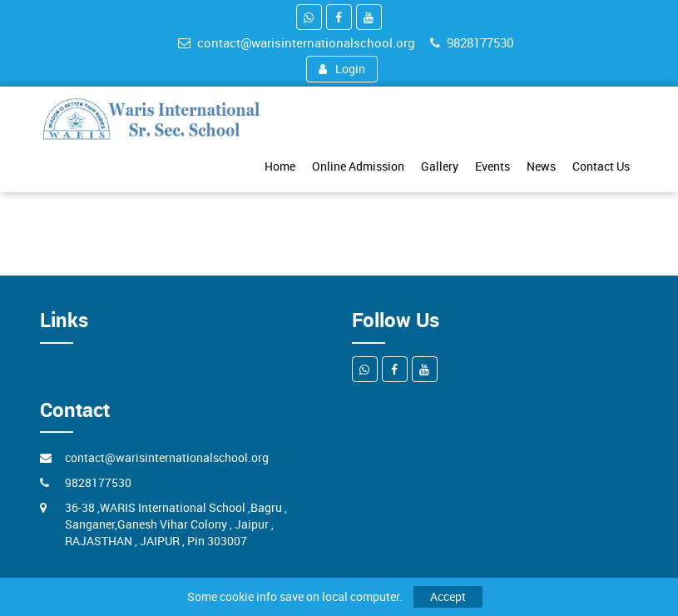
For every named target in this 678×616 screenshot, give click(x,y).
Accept (448, 596)
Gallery (440, 166)
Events (492, 166)
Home (280, 166)
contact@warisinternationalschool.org (297, 42)
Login (342, 69)
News (541, 166)
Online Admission (358, 166)
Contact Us (601, 166)
